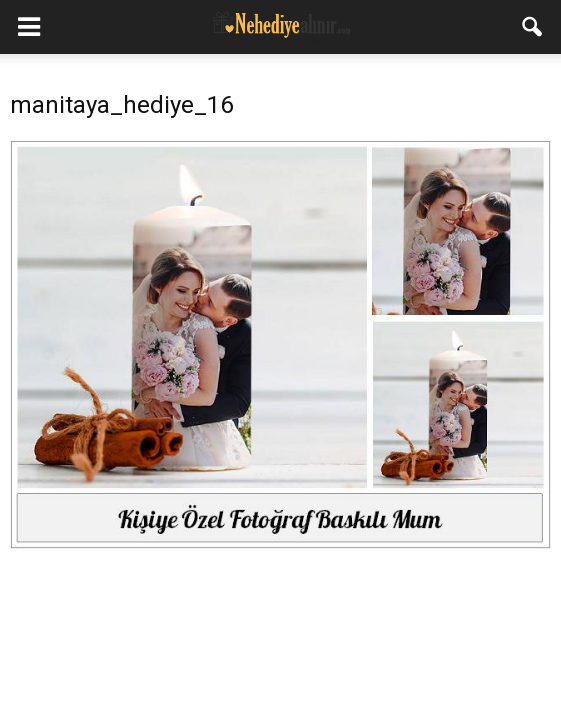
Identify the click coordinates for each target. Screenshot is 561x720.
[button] (533, 27)
